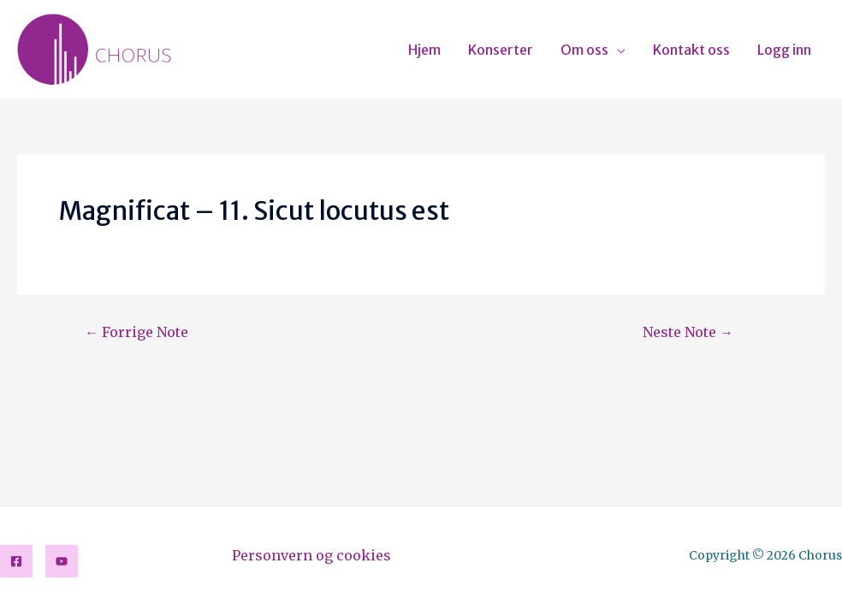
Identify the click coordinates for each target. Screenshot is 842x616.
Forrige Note (136, 332)
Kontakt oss (691, 50)
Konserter (501, 50)
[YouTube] (62, 561)
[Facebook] (16, 561)
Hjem (424, 50)
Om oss (584, 50)
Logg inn (784, 50)
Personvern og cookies (311, 555)
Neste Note (688, 332)
